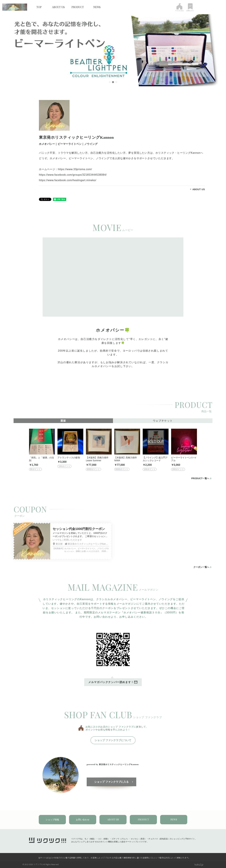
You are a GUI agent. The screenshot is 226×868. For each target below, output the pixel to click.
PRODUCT (78, 7)
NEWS (97, 7)
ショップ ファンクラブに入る (112, 782)
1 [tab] (110, 82)
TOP (39, 7)
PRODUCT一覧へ (200, 478)
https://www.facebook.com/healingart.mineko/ (68, 180)
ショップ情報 (52, 820)
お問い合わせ (83, 820)
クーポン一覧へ (201, 567)
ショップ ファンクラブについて (113, 740)
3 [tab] (116, 82)
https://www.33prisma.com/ (75, 169)
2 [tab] (113, 82)
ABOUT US (58, 7)
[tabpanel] (113, 50)
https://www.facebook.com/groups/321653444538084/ (73, 175)
